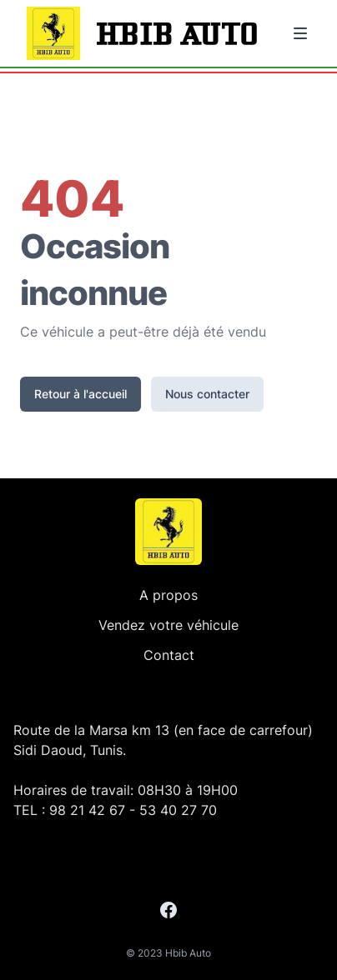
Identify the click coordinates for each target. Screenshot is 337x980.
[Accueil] (168, 532)
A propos (168, 595)
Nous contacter (207, 394)
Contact (169, 655)
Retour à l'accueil (80, 394)
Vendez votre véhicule (168, 625)
